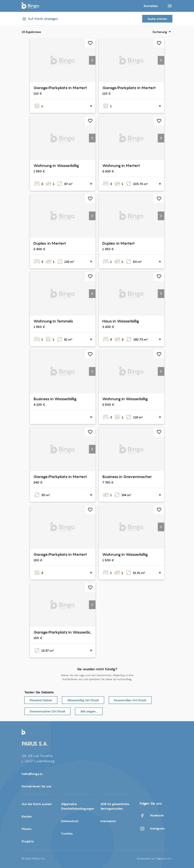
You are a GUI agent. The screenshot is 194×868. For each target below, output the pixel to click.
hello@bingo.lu (32, 774)
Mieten (27, 829)
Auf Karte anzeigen (40, 19)
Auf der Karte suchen (37, 804)
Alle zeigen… (89, 711)
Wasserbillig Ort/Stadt (83, 700)
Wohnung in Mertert (121, 165)
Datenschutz (70, 821)
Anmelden (151, 6)
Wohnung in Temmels (53, 321)
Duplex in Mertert (50, 243)
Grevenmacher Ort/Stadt (47, 711)
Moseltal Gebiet (41, 700)
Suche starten (157, 19)
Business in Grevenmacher (127, 477)
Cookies (67, 833)
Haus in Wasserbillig (121, 321)
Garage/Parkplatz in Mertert (60, 88)
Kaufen (27, 816)
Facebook (152, 816)
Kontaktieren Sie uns (36, 786)
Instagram (152, 829)
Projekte (28, 841)
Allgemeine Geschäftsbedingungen (77, 806)
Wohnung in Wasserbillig (56, 165)
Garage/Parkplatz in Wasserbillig (64, 632)
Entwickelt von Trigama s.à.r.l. (155, 858)
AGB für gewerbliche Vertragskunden (115, 806)
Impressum (108, 821)
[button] (92, 60)
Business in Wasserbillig (55, 399)
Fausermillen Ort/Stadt (130, 700)
